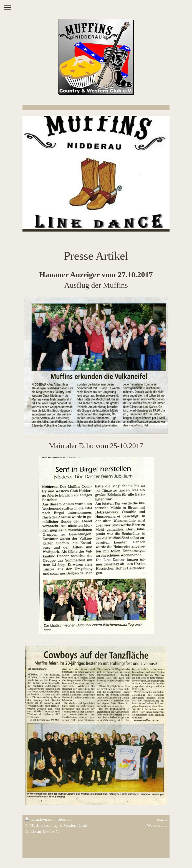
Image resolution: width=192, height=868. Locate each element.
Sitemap (64, 819)
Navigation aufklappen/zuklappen (96, 7)
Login (162, 819)
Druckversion (40, 819)
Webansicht (157, 825)
